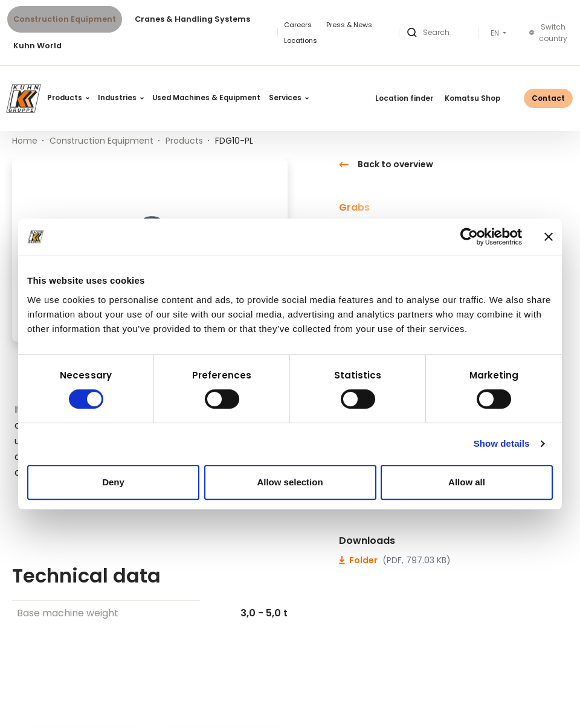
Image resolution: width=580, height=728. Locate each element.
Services (289, 98)
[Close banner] (549, 237)
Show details (502, 443)
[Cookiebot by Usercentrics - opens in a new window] (469, 237)
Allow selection (290, 482)
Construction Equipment (65, 19)
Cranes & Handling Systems (192, 19)
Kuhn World (37, 46)
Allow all (467, 482)
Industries (121, 98)
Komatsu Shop (472, 98)
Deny (113, 482)
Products (68, 98)
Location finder (404, 98)
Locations (301, 40)
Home (25, 141)
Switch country (548, 33)
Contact (548, 98)
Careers (298, 25)
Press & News (349, 25)
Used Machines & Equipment (206, 98)
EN (496, 33)
